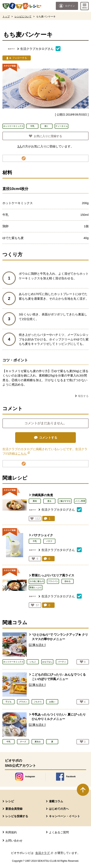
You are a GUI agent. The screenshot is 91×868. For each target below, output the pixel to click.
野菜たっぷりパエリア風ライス (53, 575)
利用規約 (11, 832)
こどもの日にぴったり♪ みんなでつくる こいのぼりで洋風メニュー (59, 677)
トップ (6, 17)
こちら (24, 453)
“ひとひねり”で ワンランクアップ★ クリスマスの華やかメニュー (60, 637)
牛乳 (35, 541)
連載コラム (56, 801)
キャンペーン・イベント (65, 816)
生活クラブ (45, 853)
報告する (83, 396)
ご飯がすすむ (65, 501)
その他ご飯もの (37, 581)
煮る (49, 501)
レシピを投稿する (17, 816)
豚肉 (35, 501)
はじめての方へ (59, 809)
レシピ (10, 801)
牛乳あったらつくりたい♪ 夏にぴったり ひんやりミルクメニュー (59, 717)
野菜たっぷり (36, 588)
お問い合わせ (14, 841)
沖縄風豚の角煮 (42, 495)
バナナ (49, 541)
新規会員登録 (14, 809)
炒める (68, 581)
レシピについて (23, 17)
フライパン (53, 581)
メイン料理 (80, 501)
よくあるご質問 (59, 832)
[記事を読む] (37, 645)
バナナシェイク (42, 535)
